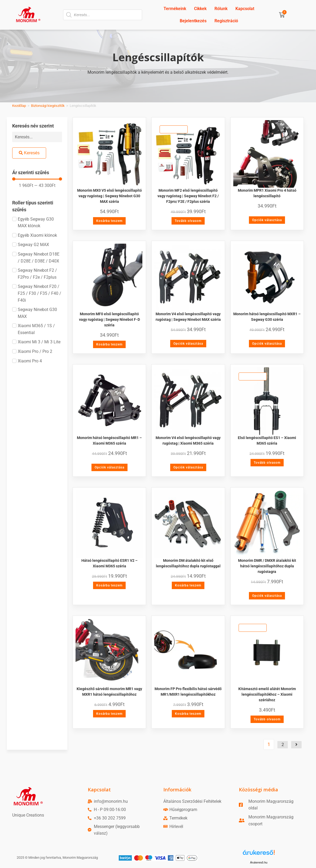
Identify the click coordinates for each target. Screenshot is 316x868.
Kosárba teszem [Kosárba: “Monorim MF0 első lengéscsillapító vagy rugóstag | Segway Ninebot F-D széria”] (109, 344)
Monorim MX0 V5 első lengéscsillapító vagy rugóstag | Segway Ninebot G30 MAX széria (109, 196)
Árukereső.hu (259, 862)
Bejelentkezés (193, 21)
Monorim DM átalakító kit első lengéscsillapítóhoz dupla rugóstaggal (188, 563)
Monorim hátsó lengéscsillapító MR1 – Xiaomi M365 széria (109, 440)
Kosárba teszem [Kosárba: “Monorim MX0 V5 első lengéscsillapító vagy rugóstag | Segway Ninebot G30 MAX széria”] (109, 221)
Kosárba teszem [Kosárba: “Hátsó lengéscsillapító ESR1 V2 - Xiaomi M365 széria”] (109, 585)
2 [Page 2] (283, 745)
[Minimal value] (37, 179)
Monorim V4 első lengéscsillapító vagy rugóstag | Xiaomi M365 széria (188, 440)
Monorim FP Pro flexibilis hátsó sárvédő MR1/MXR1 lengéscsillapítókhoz (188, 692)
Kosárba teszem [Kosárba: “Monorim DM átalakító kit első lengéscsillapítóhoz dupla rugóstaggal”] (188, 585)
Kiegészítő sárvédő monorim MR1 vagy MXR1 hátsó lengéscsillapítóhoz (109, 692)
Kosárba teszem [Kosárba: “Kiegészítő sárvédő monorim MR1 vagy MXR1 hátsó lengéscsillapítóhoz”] (109, 714)
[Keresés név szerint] (37, 137)
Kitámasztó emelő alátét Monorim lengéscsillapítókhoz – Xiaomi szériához (267, 694)
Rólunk (221, 9)
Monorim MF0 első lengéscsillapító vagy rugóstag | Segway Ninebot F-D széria (109, 319)
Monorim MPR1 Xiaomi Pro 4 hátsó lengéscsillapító (267, 193)
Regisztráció (226, 21)
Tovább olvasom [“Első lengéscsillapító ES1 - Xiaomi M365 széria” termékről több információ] (267, 463)
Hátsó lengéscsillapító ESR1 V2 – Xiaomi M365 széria (109, 563)
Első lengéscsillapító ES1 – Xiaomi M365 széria (267, 440)
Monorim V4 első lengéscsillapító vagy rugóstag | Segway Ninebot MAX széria (188, 317)
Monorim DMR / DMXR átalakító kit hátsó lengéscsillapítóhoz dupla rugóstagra (267, 566)
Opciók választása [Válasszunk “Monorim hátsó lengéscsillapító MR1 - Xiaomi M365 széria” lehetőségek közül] (109, 467)
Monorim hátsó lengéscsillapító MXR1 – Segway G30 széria (267, 317)
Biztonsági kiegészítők (48, 106)
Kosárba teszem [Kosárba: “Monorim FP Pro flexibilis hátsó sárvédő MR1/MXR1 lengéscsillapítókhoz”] (188, 714)
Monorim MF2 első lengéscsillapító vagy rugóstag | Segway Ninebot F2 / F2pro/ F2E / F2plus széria (188, 196)
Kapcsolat (245, 9)
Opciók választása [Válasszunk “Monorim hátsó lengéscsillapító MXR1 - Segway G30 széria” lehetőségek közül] (267, 344)
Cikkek (200, 9)
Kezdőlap (19, 106)
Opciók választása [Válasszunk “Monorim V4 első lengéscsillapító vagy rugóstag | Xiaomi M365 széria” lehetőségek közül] (188, 467)
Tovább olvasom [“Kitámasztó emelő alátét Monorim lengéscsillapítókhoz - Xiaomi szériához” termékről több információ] (267, 719)
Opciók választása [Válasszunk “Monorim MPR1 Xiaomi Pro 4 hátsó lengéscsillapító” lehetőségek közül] (267, 220)
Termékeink (175, 9)
